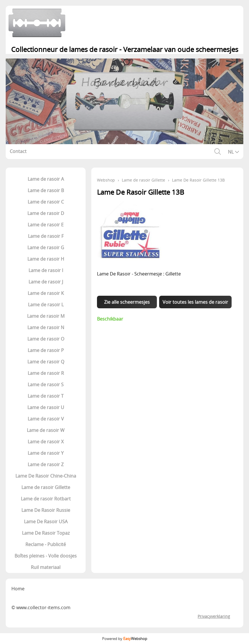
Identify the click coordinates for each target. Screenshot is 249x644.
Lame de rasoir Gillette (46, 487)
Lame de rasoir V (46, 419)
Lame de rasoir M (46, 316)
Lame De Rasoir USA (46, 522)
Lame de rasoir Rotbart (46, 499)
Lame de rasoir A (46, 179)
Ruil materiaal (46, 567)
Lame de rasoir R (46, 373)
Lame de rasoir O (46, 339)
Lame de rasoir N (46, 327)
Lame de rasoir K (46, 293)
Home (18, 589)
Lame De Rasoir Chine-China (46, 476)
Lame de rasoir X (46, 442)
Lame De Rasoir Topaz (46, 533)
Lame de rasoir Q (46, 362)
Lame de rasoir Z (46, 464)
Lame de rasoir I (46, 270)
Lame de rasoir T (46, 396)
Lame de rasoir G (46, 247)
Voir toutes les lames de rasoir (195, 302)
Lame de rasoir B (46, 190)
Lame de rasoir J (46, 282)
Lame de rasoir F (46, 236)
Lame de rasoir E (46, 225)
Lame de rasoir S (46, 385)
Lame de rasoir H (46, 259)
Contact (18, 151)
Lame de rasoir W (46, 430)
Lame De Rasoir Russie (46, 510)
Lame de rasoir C (46, 202)
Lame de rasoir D (46, 213)
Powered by (125, 639)
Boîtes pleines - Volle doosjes (46, 556)
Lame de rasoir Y (46, 453)
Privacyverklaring (214, 616)
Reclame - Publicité (46, 544)
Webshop (106, 180)
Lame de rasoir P (46, 350)
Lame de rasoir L (46, 305)
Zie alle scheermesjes (127, 302)
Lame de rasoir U (46, 407)
